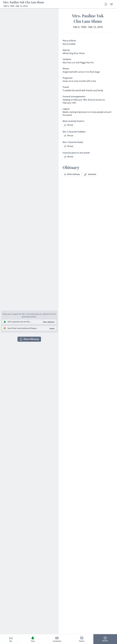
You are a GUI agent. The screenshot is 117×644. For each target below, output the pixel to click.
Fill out (69, 125)
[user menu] (111, 4)
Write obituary (72, 174)
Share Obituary (29, 339)
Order (52, 329)
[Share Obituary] (106, 4)
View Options (49, 322)
